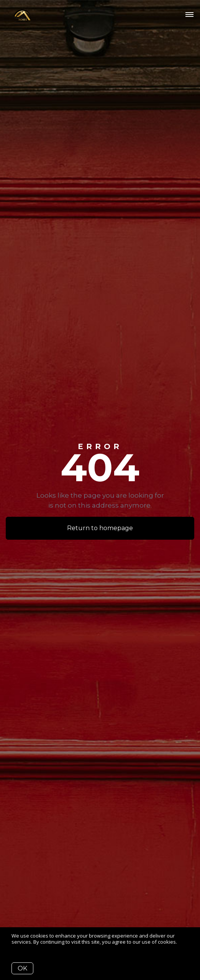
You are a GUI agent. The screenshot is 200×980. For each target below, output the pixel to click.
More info (23, 948)
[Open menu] (189, 15)
